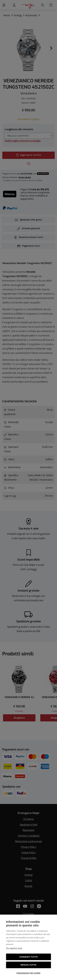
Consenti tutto (28, 957)
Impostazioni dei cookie (28, 973)
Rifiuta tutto (28, 965)
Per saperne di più (14, 948)
